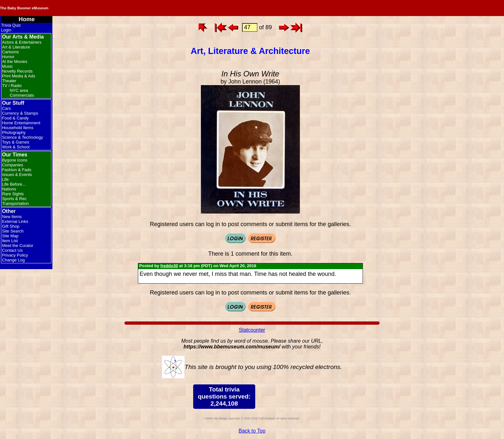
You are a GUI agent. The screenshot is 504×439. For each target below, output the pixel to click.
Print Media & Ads (18, 76)
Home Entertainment (21, 123)
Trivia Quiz (11, 25)
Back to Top (252, 431)
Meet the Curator (18, 246)
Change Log (13, 260)
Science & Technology (22, 137)
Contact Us (12, 250)
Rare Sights (13, 194)
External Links (15, 221)
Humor (8, 57)
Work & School (16, 147)
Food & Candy (15, 118)
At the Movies (15, 61)
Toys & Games (16, 142)
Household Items (18, 128)
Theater (9, 81)
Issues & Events (17, 175)
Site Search (13, 231)
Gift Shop (11, 226)
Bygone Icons (15, 160)
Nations (9, 189)
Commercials (22, 95)
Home (27, 19)
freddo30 (169, 266)
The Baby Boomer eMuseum (86, 8)
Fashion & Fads (17, 170)
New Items (12, 217)
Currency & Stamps (20, 113)
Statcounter (252, 330)
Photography (14, 132)
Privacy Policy (15, 255)
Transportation (15, 203)
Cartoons (10, 52)
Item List (10, 241)
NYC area (19, 90)
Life (5, 179)
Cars (6, 108)
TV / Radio (12, 86)
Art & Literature (16, 47)
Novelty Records (17, 71)
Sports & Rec (14, 199)
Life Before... (14, 184)
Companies (13, 165)
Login (6, 30)
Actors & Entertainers (22, 42)
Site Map (10, 236)
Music (7, 66)
